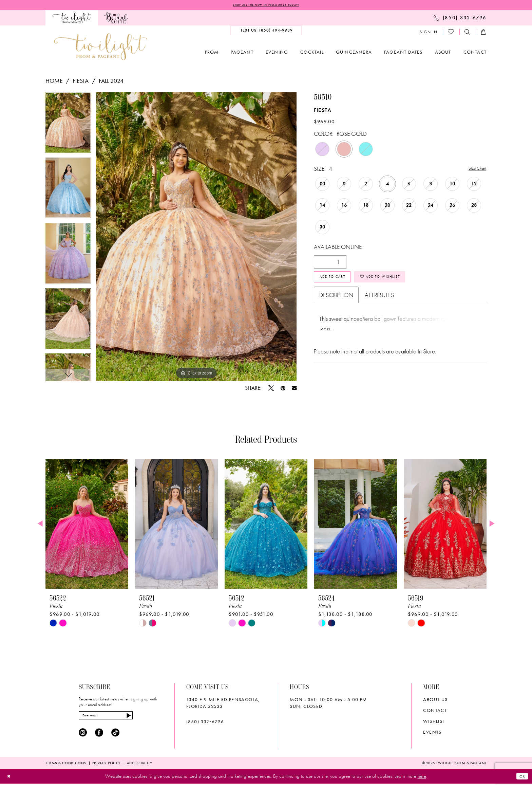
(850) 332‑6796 (205, 723)
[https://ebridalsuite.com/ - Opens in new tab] (116, 19)
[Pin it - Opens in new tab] (283, 389)
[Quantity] (330, 264)
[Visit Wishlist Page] (451, 33)
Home (54, 82)
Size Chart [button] (474, 170)
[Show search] (468, 33)
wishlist (434, 722)
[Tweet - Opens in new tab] (271, 389)
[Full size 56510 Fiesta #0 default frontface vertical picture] (196, 238)
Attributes (379, 303)
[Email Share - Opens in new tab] (294, 389)
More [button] (328, 339)
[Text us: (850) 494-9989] (266, 32)
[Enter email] (117, 718)
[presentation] (87, 525)
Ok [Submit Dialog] (520, 781)
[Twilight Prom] (72, 19)
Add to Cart (341, 282)
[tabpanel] (68, 126)
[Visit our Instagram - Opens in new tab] (83, 737)
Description (336, 303)
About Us (435, 701)
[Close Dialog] (11, 781)
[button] (429, 33)
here (422, 781)
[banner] (100, 48)
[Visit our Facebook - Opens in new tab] (99, 737)
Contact (435, 712)
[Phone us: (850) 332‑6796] (460, 19)
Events (432, 733)
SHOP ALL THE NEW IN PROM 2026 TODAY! (266, 6)
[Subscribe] (149, 718)
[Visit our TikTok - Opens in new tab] (115, 737)
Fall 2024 (111, 82)
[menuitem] (72, 19)
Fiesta (81, 82)
